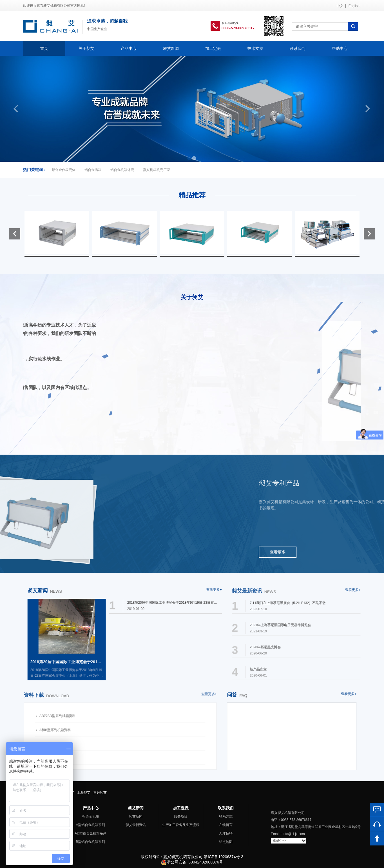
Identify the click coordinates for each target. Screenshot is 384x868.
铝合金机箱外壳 (122, 170)
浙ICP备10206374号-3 (224, 857)
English (354, 6)
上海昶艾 (84, 792)
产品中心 (129, 48)
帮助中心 (340, 48)
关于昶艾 (86, 48)
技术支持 (255, 48)
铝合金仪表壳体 (64, 170)
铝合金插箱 (93, 170)
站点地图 (226, 842)
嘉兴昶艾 (100, 792)
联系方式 (226, 816)
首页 (44, 48)
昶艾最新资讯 (136, 825)
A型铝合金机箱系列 (90, 825)
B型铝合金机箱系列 (90, 842)
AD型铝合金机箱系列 (91, 833)
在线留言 (226, 825)
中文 (340, 6)
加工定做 (213, 48)
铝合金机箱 (91, 816)
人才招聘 (226, 833)
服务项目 (181, 816)
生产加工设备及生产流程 (181, 825)
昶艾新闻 (171, 48)
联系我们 (298, 48)
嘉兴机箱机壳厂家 (157, 170)
